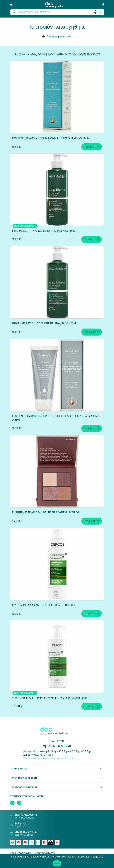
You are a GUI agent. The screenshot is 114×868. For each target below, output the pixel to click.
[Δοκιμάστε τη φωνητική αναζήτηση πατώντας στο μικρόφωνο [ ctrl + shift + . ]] (95, 12)
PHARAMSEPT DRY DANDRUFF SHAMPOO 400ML (45, 231)
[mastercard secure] (45, 842)
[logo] (56, 5)
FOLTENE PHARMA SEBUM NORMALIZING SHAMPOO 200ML (52, 138)
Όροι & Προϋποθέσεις (20, 853)
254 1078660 (60, 746)
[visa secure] (51, 842)
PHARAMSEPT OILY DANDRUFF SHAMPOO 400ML (45, 324)
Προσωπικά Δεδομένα (44, 853)
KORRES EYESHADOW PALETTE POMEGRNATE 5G (46, 513)
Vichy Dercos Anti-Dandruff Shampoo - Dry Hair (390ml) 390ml (50, 698)
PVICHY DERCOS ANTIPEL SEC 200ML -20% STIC (44, 605)
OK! (57, 863)
